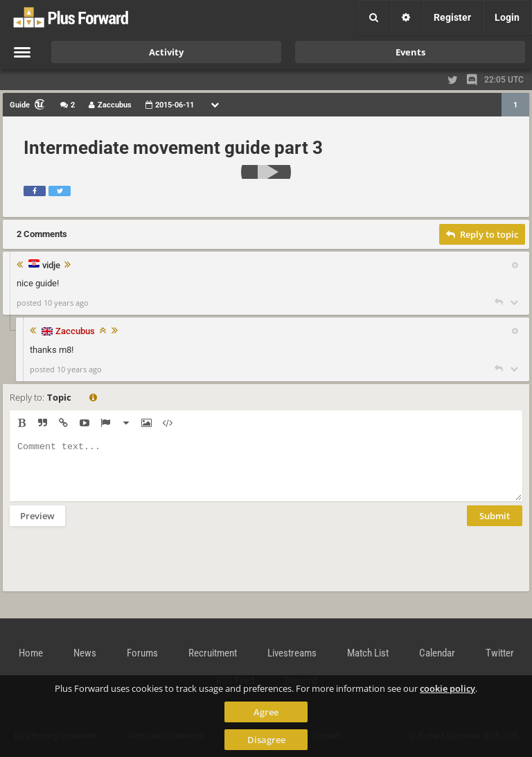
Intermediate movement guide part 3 (173, 148)
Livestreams (292, 653)
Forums (142, 653)
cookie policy (447, 688)
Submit (495, 526)
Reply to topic (482, 234)
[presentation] (115, 568)
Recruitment (213, 653)
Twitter (500, 653)
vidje (51, 266)
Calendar (437, 653)
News (85, 653)
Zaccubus (75, 331)
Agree (266, 712)
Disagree (266, 740)
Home (31, 653)
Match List (368, 653)
